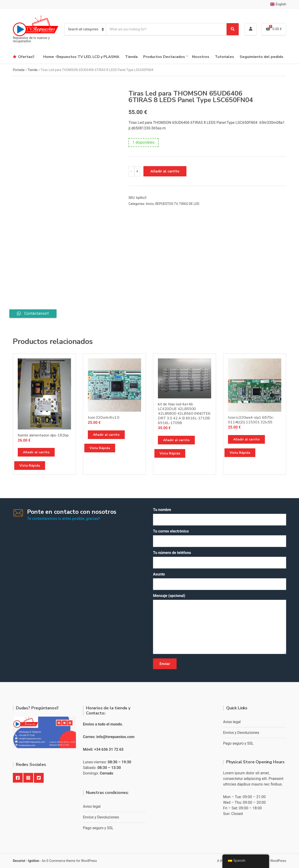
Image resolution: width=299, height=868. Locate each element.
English (278, 4)
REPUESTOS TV (166, 204)
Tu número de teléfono (220, 559)
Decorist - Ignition (26, 861)
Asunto (220, 581)
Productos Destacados (164, 57)
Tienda (131, 57)
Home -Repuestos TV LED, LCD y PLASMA (81, 57)
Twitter (39, 778)
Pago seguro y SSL (98, 828)
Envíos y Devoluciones (101, 817)
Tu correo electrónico (220, 538)
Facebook (18, 778)
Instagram (28, 778)
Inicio (150, 204)
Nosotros (201, 57)
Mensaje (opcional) (220, 624)
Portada (19, 70)
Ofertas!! (26, 57)
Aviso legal (92, 806)
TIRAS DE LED (189, 204)
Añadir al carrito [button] (36, 452)
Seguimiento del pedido (262, 57)
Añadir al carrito (165, 171)
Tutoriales (224, 57)
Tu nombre (220, 516)
